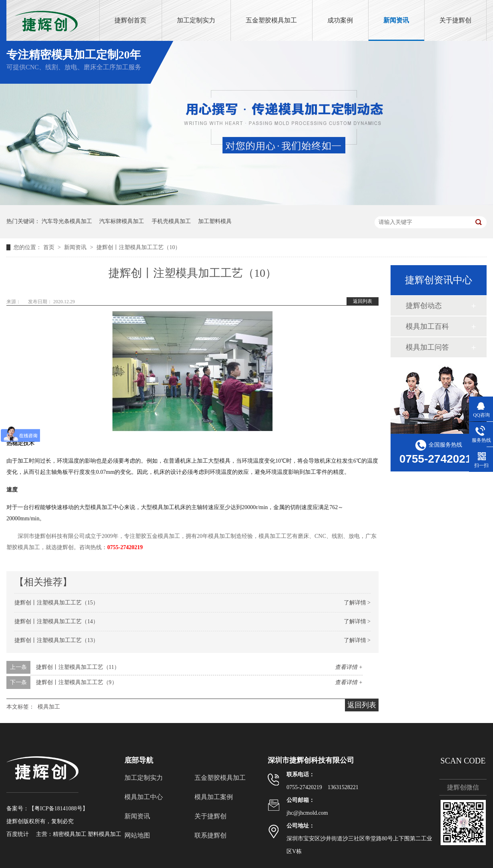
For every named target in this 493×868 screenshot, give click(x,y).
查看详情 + (349, 667)
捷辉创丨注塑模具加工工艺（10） (138, 247)
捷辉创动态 (424, 306)
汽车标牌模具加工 (122, 221)
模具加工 (49, 707)
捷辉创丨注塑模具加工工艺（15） (56, 603)
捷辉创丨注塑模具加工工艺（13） (56, 640)
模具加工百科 (427, 326)
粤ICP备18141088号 (58, 809)
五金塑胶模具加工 (271, 20)
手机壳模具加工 (171, 221)
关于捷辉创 (455, 20)
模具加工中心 (144, 797)
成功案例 (340, 20)
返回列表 (363, 301)
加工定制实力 (196, 20)
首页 (50, 247)
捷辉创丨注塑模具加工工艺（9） (77, 682)
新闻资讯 (396, 20)
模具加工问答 (427, 347)
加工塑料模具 (215, 221)
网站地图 (137, 835)
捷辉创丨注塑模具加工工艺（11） (78, 667)
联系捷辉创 (210, 835)
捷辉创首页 (130, 20)
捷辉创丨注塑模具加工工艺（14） (56, 621)
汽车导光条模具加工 (67, 221)
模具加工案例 (214, 797)
